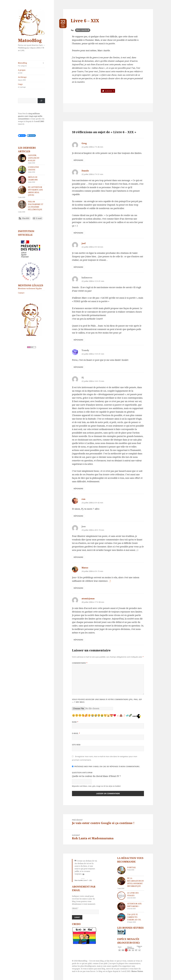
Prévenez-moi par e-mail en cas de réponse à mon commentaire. (106, 766)
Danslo (85, 171)
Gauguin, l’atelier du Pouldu (34, 158)
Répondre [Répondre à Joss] (78, 557)
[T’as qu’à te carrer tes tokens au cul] (121, 917)
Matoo (85, 568)
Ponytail (132, 867)
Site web (76, 745)
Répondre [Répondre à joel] (78, 267)
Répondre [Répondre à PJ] (78, 489)
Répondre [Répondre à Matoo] (78, 588)
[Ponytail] (121, 870)
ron (83, 499)
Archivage (32, 78)
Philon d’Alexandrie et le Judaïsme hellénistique (36, 206)
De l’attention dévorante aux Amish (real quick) (35, 191)
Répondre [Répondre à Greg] (78, 160)
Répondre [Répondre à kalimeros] (78, 340)
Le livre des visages (133, 894)
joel (84, 243)
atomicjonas (88, 599)
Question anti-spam (82, 773)
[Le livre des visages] (121, 896)
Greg (84, 143)
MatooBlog (30, 40)
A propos (32, 71)
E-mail (76, 733)
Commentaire (80, 663)
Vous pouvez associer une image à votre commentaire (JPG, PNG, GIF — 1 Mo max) (107, 701)
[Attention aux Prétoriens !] (121, 906)
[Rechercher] (41, 101)
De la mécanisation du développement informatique (135, 882)
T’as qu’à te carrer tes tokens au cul (134, 917)
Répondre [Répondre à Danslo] (78, 233)
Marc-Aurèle (82, 30)
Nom (75, 722)
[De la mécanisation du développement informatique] (121, 881)
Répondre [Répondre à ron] (78, 516)
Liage (32, 86)
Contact (21, 293)
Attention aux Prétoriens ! (134, 905)
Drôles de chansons (33, 178)
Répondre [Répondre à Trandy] (78, 367)
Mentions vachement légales (30, 288)
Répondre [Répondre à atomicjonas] (78, 640)
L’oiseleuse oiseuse (33, 168)
